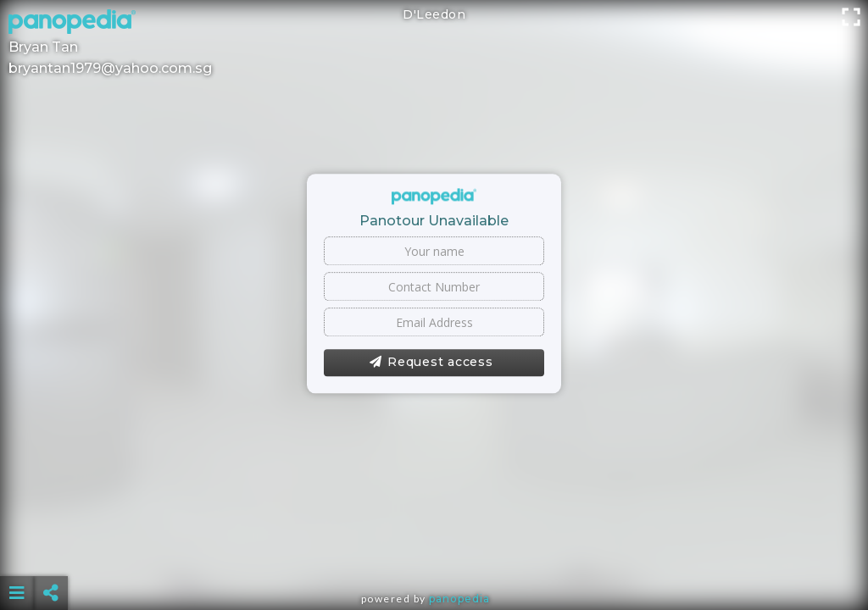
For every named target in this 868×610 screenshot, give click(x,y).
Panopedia (459, 599)
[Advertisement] (434, 551)
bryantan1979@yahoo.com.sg (110, 68)
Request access (431, 363)
